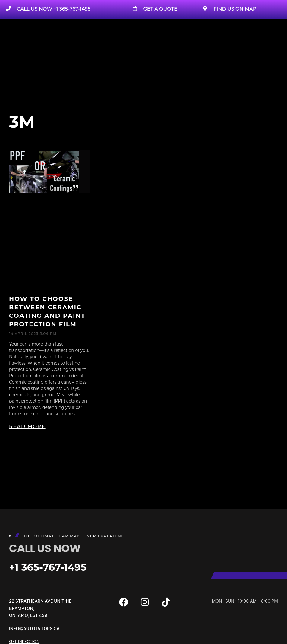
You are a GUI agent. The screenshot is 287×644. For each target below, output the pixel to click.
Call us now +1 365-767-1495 (54, 9)
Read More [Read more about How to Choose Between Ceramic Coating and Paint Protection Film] (27, 426)
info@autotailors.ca (34, 628)
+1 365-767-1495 (51, 567)
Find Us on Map (235, 9)
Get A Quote (160, 9)
